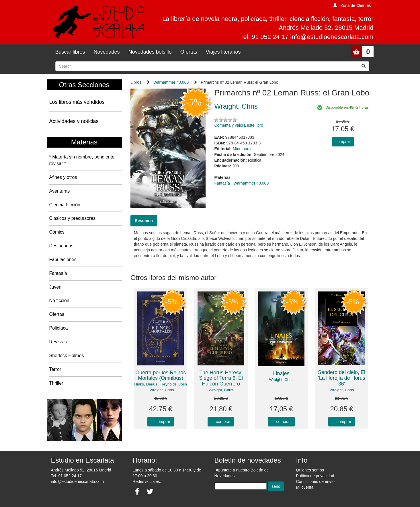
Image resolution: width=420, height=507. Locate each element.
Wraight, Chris (162, 390)
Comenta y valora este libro (239, 125)
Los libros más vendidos (77, 102)
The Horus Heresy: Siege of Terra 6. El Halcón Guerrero (221, 378)
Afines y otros (63, 177)
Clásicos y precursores (73, 218)
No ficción (59, 301)
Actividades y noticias (74, 121)
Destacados (61, 246)
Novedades (107, 52)
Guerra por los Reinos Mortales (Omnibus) (161, 375)
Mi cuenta (305, 487)
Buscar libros (70, 52)
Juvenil (56, 287)
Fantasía (58, 273)
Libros (136, 82)
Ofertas (189, 52)
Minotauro (242, 149)
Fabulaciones (63, 260)
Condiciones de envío (316, 481)
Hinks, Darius (146, 384)
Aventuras (60, 191)
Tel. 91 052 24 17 (66, 476)
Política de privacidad (315, 476)
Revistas (58, 342)
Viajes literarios (223, 52)
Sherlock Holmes (67, 356)
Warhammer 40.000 (171, 82)
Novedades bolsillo (150, 52)
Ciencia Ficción (65, 205)
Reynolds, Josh (174, 384)
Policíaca (59, 328)
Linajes (281, 373)
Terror (55, 369)
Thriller (56, 383)
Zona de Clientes (356, 5)
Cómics (57, 232)
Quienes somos (310, 470)
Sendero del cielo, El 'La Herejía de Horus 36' (342, 378)
